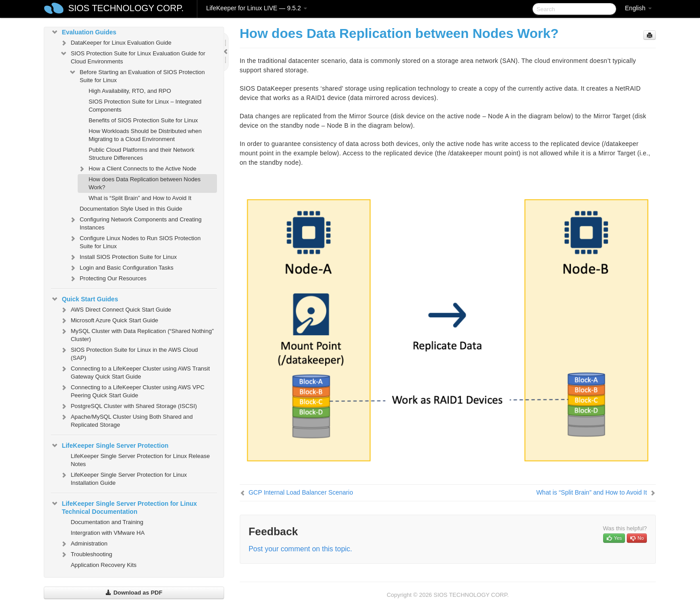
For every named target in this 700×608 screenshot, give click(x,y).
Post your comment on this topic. (300, 549)
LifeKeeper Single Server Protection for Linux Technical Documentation (124, 507)
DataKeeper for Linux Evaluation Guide (115, 43)
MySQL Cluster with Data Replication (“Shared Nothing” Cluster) (137, 334)
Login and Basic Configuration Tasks (121, 268)
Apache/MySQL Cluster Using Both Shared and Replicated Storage (126, 420)
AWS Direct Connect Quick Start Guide (115, 310)
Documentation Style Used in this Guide (131, 209)
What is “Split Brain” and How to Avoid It (140, 198)
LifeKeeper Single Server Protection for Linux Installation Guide (123, 478)
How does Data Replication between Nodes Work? (144, 183)
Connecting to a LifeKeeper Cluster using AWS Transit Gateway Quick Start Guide (135, 372)
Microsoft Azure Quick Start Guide (109, 321)
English (638, 8)
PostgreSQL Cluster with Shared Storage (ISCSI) (128, 406)
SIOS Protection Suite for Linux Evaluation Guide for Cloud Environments (132, 56)
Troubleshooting (86, 554)
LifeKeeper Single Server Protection (110, 446)
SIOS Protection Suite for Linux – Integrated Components (145, 106)
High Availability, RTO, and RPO (130, 91)
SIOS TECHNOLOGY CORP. (126, 8)
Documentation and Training (107, 522)
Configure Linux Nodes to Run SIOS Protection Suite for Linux (135, 241)
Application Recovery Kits (103, 565)
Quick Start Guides (84, 299)
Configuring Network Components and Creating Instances (135, 223)
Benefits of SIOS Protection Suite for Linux (143, 120)
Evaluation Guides (83, 32)
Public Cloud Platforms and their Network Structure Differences (141, 154)
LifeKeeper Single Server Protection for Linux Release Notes (140, 460)
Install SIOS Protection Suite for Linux (123, 257)
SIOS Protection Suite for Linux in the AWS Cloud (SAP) (129, 353)
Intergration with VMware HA (107, 533)
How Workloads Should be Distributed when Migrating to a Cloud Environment (145, 135)
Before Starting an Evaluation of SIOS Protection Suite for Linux (137, 75)
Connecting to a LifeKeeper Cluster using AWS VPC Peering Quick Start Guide (132, 390)
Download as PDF (134, 593)
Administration (83, 544)
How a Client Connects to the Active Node (137, 169)
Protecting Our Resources (108, 279)
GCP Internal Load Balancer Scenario (301, 492)
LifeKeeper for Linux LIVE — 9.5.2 (257, 8)
